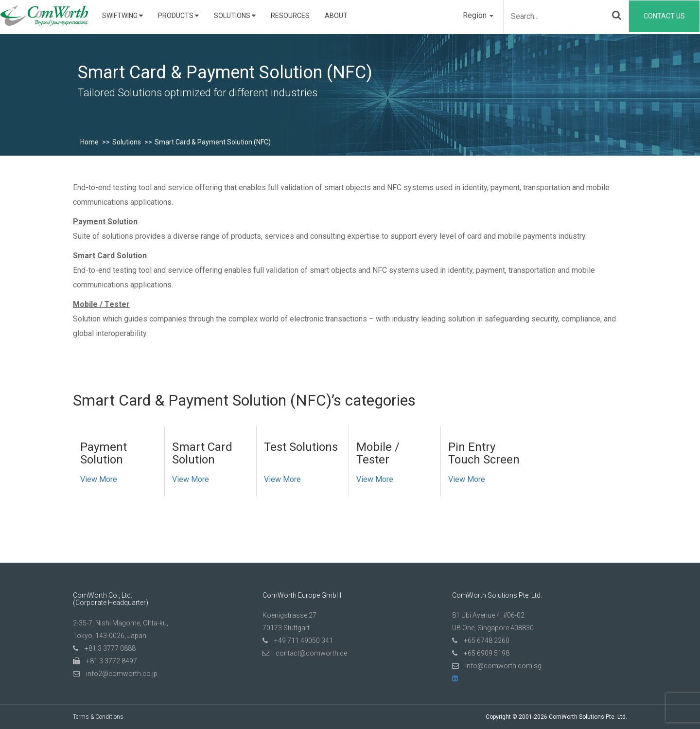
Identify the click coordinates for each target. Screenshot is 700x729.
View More (99, 479)
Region (478, 15)
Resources (290, 16)
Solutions (235, 16)
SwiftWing (122, 16)
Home (89, 142)
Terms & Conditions (98, 717)
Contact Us (664, 16)
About (336, 16)
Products (178, 16)
